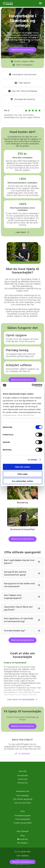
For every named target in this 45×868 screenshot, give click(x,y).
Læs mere (22, 232)
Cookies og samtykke (22, 823)
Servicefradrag (22, 796)
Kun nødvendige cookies (23, 481)
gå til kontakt (22, 753)
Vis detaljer (33, 459)
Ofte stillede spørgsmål (23, 799)
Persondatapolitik (23, 819)
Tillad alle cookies (22, 467)
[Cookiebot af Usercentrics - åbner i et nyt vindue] (32, 385)
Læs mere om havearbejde (22, 700)
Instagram (23, 843)
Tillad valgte (22, 474)
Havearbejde (22, 776)
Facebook (22, 839)
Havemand (23, 779)
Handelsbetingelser (23, 816)
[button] (22, 562)
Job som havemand (22, 803)
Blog (22, 836)
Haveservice (23, 783)
